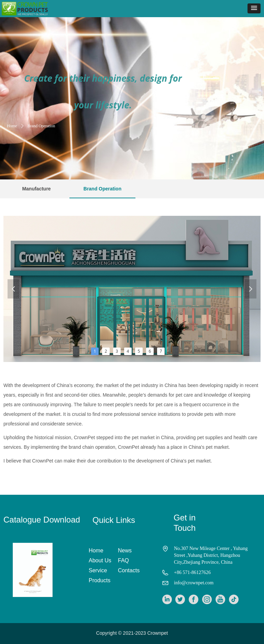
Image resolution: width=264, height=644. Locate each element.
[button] (254, 8)
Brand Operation (41, 126)
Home (12, 126)
